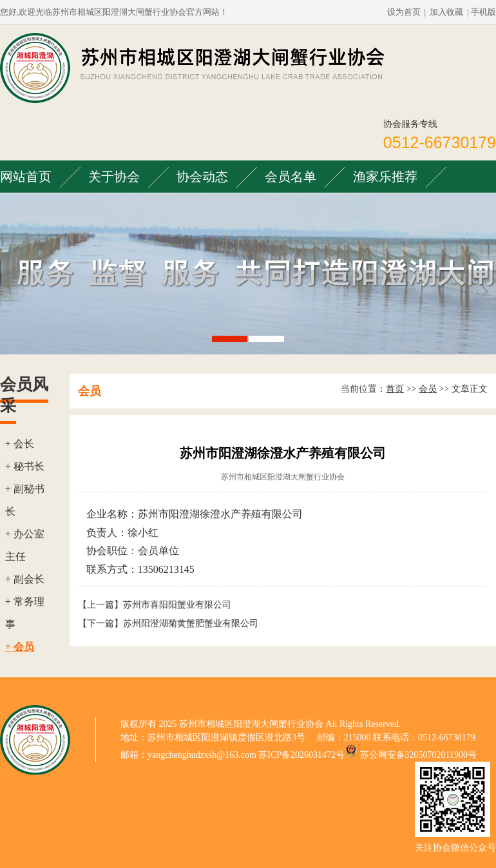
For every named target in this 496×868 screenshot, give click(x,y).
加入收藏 (446, 12)
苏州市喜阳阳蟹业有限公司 (177, 605)
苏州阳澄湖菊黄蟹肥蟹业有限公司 (191, 623)
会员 (428, 389)
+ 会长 (20, 444)
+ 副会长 (25, 579)
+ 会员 (20, 647)
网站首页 (26, 177)
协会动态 (202, 177)
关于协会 (114, 177)
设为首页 (404, 12)
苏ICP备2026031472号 (301, 755)
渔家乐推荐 (385, 177)
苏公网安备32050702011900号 (418, 755)
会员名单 (291, 177)
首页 (395, 389)
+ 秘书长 (25, 466)
